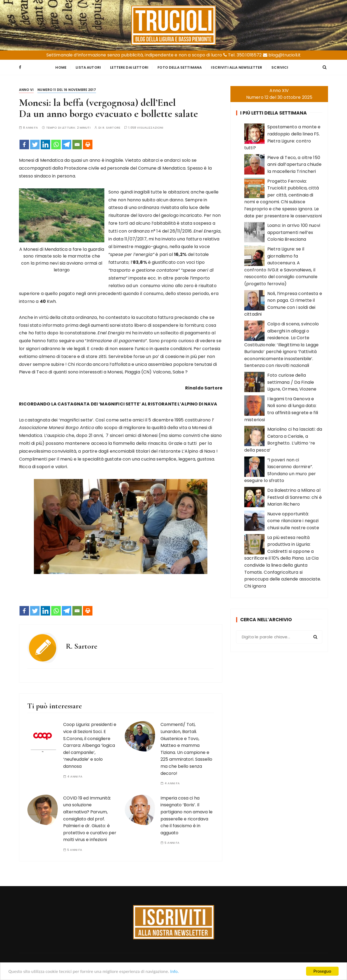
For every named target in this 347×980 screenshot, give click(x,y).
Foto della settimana (180, 67)
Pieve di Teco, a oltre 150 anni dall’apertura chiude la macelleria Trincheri (294, 164)
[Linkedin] (45, 145)
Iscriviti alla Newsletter (237, 67)
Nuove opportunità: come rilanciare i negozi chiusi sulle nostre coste (293, 521)
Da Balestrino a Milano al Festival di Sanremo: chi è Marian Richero (295, 497)
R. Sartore (112, 128)
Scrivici (280, 67)
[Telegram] (67, 145)
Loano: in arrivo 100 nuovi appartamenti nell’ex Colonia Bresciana (294, 232)
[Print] (88, 145)
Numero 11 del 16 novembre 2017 (67, 90)
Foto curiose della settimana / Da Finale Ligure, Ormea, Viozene (292, 382)
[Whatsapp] (56, 145)
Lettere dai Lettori (129, 67)
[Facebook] (24, 145)
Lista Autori (88, 67)
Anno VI (26, 90)
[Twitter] (35, 145)
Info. (175, 971)
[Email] (77, 145)
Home (61, 67)
